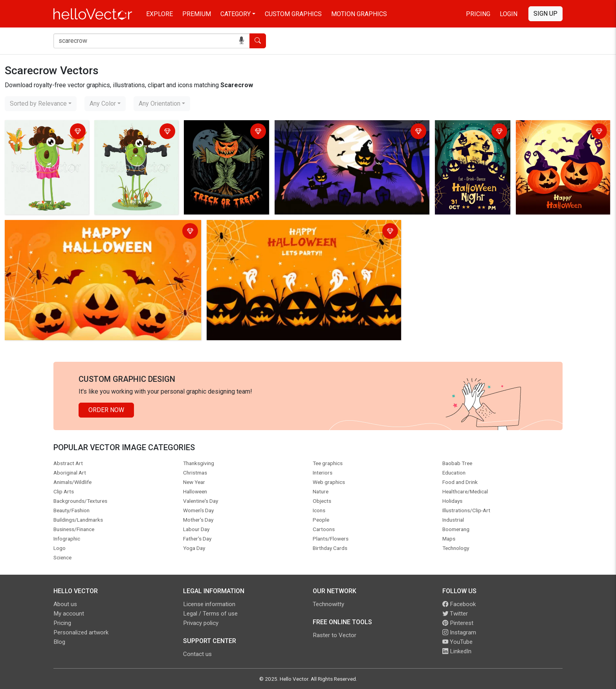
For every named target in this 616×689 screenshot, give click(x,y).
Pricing (478, 14)
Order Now (106, 410)
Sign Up (545, 14)
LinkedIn (457, 651)
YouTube (457, 642)
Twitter (455, 614)
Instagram (459, 632)
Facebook (459, 604)
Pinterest (458, 623)
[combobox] (41, 104)
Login (509, 14)
